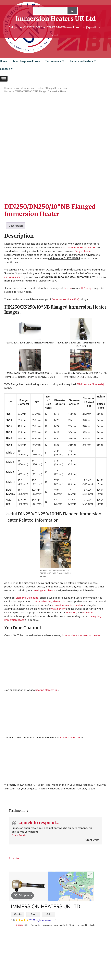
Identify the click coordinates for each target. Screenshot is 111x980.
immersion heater (70, 772)
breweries (88, 647)
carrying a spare (14, 311)
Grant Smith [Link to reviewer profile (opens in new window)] (19, 869)
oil (75, 647)
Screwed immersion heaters (79, 282)
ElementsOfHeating (27, 632)
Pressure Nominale (63, 333)
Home (3, 61)
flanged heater (83, 285)
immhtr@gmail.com (89, 27)
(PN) (77, 333)
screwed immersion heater (67, 639)
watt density (58, 643)
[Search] (72, 11)
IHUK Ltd (20, 959)
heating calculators (44, 624)
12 (65, 322)
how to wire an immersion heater (81, 669)
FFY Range (87, 322)
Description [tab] (16, 260)
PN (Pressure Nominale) (90, 418)
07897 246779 (56, 27)
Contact (5, 69)
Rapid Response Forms (26, 61)
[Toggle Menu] (4, 79)
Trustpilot (55, 35)
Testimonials (53, 61)
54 (70, 322)
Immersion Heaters (81, 61)
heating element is (46, 724)
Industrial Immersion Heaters (28, 88)
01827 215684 (33, 27)
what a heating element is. (50, 636)
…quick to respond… (38, 857)
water (69, 647)
